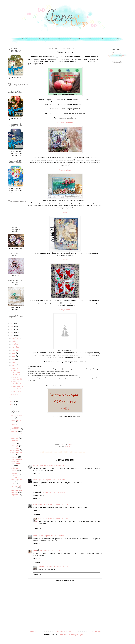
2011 (12, 405)
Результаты (16, 464)
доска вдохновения (15, 428)
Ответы (38, 515)
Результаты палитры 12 (16, 378)
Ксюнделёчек (65, 310)
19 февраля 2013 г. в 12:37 (51, 550)
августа (15, 350)
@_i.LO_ (42, 519)
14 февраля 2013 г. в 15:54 (57, 519)
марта (14, 365)
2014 (12, 333)
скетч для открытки (15, 474)
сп (14, 484)
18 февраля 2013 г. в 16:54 (52, 536)
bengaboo (14, 495)
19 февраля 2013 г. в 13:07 (58, 567)
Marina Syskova (39, 465)
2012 (12, 402)
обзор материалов (15, 449)
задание (14, 431)
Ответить (37, 473)
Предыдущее (97, 631)
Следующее (33, 631)
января (15, 398)
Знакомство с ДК (16, 434)
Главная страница (64, 631)
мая (13, 359)
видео (15, 425)
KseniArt (37, 536)
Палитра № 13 (17, 391)
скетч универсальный (16, 478)
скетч (14, 471)
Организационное (16, 453)
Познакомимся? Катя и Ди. (17, 388)
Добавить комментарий (65, 580)
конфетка (15, 438)
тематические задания (16, 491)
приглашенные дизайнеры (16, 460)
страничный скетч (16, 487)
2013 (12, 336)
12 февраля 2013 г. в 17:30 (58, 465)
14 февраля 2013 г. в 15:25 (57, 505)
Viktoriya (37, 480)
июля (14, 353)
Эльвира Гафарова (65, 123)
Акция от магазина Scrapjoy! (16, 373)
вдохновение (16, 420)
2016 (12, 327)
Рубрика (15, 468)
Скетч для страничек (16, 383)
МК (14, 443)
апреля (15, 362)
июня (14, 356)
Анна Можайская (65, 170)
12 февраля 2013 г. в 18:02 (53, 480)
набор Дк (15, 446)
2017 (12, 324)
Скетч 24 (15, 394)
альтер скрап (16, 416)
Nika (65, 212)
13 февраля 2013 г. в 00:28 (53, 492)
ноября (15, 341)
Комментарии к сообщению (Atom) (72, 635)
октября (15, 344)
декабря (15, 338)
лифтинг (15, 441)
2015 (12, 330)
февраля (15, 368)
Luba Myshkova (39, 505)
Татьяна (65, 260)
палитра (68, 446)
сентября (16, 347)
